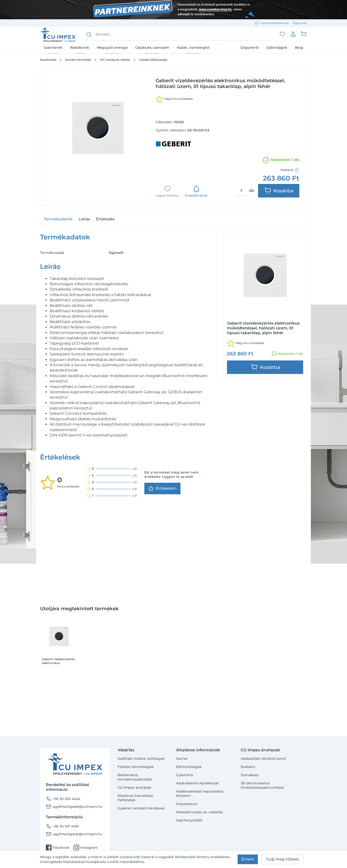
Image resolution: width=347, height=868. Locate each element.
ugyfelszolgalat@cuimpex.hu (74, 807)
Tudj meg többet (282, 859)
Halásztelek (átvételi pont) (264, 759)
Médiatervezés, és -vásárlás (199, 812)
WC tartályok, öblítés (115, 60)
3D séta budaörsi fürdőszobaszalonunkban (263, 785)
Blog (299, 47)
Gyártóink (185, 775)
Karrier (182, 759)
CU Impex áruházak (134, 787)
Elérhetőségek (189, 767)
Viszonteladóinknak (274, 23)
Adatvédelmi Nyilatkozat (197, 783)
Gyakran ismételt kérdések (141, 808)
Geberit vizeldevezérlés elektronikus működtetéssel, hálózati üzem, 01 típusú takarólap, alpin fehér (58, 661)
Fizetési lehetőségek (136, 767)
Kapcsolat (300, 23)
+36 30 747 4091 (62, 826)
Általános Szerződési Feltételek (135, 798)
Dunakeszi (250, 775)
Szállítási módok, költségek (141, 759)
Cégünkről (249, 47)
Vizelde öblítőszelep (153, 60)
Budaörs (248, 767)
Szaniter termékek (78, 60)
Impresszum (187, 804)
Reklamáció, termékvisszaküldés (135, 777)
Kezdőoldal (48, 60)
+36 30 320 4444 (63, 799)
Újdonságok (277, 47)
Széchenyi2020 (189, 820)
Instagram (86, 848)
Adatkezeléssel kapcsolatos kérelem (200, 793)
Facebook (58, 848)
